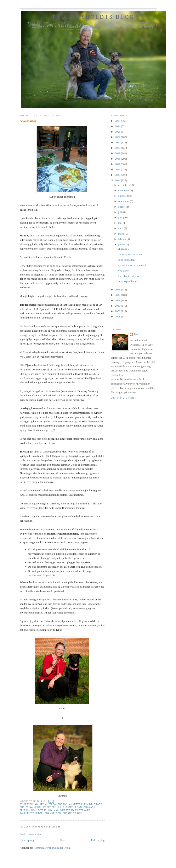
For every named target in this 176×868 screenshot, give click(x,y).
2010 (118, 306)
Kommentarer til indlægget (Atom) (52, 848)
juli (120, 212)
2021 (118, 142)
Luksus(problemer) (128, 281)
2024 (118, 126)
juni (121, 217)
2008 (118, 317)
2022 (118, 137)
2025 (118, 121)
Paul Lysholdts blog (93, 17)
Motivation (124, 249)
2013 (118, 290)
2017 (118, 164)
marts (121, 234)
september (124, 201)
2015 (118, 175)
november (124, 190)
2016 (118, 169)
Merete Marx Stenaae (75, 810)
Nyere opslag (27, 840)
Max (56, 810)
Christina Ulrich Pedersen (38, 807)
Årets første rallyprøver (130, 276)
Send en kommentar (30, 834)
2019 (118, 153)
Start (62, 840)
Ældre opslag (98, 840)
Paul (137, 334)
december (124, 185)
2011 (118, 300)
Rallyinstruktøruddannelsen (40, 813)
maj (121, 223)
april (121, 228)
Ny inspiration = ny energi (132, 265)
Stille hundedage (127, 260)
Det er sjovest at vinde (130, 254)
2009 (118, 311)
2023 (118, 132)
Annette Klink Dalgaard (86, 804)
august (122, 207)
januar (122, 244)
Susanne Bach (72, 813)
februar (122, 239)
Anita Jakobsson (56, 804)
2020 (118, 148)
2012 (118, 295)
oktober (123, 196)
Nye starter (123, 271)
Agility (39, 804)
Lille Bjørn (66, 807)
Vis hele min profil (124, 398)
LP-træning (44, 810)
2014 (118, 180)
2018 (118, 159)
